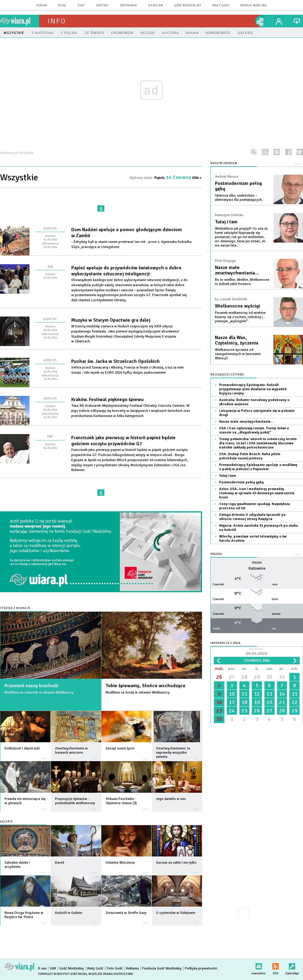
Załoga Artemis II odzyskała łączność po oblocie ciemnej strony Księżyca (252, 517)
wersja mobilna (254, 6)
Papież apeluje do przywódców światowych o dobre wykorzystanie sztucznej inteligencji (126, 271)
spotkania (129, 6)
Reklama (132, 968)
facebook (288, 152)
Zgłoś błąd (292, 965)
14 (282, 694)
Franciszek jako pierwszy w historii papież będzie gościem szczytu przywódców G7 (123, 441)
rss (265, 152)
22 (295, 702)
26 (219, 677)
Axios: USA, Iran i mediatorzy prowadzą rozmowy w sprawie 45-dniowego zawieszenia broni (257, 493)
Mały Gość (221, 6)
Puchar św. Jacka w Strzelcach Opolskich (115, 361)
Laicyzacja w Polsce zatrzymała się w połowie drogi (257, 413)
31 (282, 677)
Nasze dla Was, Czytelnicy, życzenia (237, 340)
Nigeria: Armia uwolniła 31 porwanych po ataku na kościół (259, 528)
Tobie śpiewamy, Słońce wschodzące (145, 686)
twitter (300, 152)
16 (219, 702)
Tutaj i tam (226, 222)
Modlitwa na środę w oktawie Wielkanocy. (138, 692)
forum (42, 6)
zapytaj (103, 6)
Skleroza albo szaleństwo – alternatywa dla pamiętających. (239, 198)
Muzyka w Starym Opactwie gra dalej (111, 320)
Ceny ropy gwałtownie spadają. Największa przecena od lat (255, 506)
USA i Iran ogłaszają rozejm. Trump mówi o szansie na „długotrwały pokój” (254, 430)
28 (244, 677)
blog (62, 6)
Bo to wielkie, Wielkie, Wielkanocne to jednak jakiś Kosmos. (242, 282)
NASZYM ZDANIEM (224, 163)
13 (269, 694)
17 (232, 702)
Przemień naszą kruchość (31, 686)
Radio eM (156, 6)
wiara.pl (20, 21)
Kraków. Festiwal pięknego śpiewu (107, 400)
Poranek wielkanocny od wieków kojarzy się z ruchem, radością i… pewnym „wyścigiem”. (240, 317)
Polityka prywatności (201, 968)
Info (57, 21)
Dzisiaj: (257, 652)
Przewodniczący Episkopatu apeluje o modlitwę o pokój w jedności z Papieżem (258, 467)
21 (282, 702)
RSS (275, 965)
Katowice (257, 568)
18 (244, 702)
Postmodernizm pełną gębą (238, 186)
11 (244, 694)
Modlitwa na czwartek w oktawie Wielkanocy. (39, 692)
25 (244, 711)
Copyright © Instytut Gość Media (62, 974)
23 (219, 711)
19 (257, 702)
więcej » (44, 756)
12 (257, 694)
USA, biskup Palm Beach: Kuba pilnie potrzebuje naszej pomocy (250, 456)
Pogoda (216, 554)
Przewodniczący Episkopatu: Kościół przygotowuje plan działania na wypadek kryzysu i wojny (253, 389)
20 (269, 702)
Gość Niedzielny (188, 6)
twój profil (279, 21)
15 (295, 694)
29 (257, 677)
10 (232, 694)
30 (269, 677)
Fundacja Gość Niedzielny (162, 968)
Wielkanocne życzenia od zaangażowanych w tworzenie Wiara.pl (238, 354)
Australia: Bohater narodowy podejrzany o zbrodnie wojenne (254, 402)
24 (232, 711)
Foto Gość (115, 968)
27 (232, 677)
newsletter (277, 152)
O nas (42, 968)
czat (81, 6)
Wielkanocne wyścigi (237, 306)
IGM (53, 968)
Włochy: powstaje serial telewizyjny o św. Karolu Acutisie (253, 539)
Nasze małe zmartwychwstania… (237, 270)
